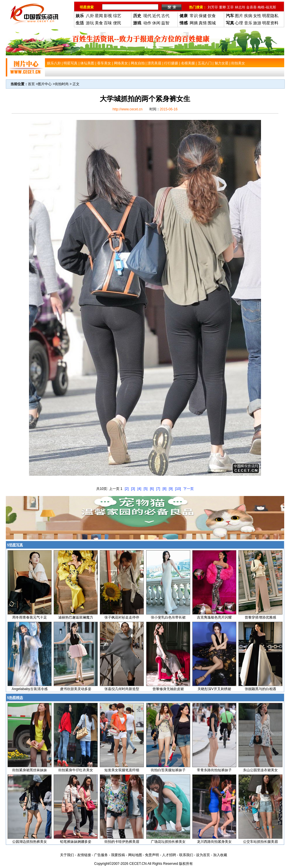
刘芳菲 (213, 7)
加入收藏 (220, 855)
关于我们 (67, 855)
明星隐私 (270, 16)
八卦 (90, 16)
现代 (147, 16)
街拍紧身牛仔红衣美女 (76, 770)
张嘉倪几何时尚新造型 (122, 689)
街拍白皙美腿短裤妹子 (168, 770)
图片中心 (45, 84)
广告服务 (101, 855)
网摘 (194, 23)
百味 (108, 23)
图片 (239, 16)
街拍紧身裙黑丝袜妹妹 (30, 770)
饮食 (212, 16)
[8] (164, 489)
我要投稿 (118, 855)
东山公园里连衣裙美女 (260, 770)
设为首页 (203, 855)
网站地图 (135, 855)
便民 (117, 23)
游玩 (90, 23)
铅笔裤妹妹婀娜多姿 (76, 842)
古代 (165, 16)
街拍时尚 (62, 84)
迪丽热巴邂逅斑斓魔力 (76, 617)
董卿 (222, 7)
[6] (152, 489)
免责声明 (152, 855)
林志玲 (240, 7)
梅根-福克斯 (267, 7)
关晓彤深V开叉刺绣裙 (214, 689)
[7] (158, 489)
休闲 (156, 23)
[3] (133, 489)
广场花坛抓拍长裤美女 (168, 842)
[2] (127, 489)
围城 (212, 23)
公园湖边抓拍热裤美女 (30, 842)
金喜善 (251, 7)
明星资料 (270, 23)
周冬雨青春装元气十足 (30, 617)
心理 (239, 23)
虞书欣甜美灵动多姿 (76, 689)
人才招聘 (169, 855)
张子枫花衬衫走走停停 (122, 617)
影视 (108, 16)
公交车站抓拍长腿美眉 (260, 842)
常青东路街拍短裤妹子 (214, 770)
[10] (178, 489)
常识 (194, 16)
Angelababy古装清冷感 (29, 689)
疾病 (248, 16)
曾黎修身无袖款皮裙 (168, 689)
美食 (99, 23)
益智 (165, 23)
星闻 (99, 16)
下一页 (188, 489)
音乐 (248, 23)
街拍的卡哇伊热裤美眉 (122, 842)
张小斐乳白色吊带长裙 (168, 617)
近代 (156, 16)
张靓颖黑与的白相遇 (260, 689)
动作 (147, 23)
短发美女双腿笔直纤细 (122, 770)
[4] (139, 489)
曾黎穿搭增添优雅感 (260, 617)
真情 (203, 23)
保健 (203, 16)
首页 (31, 84)
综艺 (117, 16)
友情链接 (84, 855)
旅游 (257, 23)
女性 (257, 16)
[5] (145, 489)
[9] (171, 489)
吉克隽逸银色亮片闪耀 (214, 617)
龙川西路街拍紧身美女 (214, 842)
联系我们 (186, 855)
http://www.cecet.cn (127, 109)
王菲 (230, 7)
